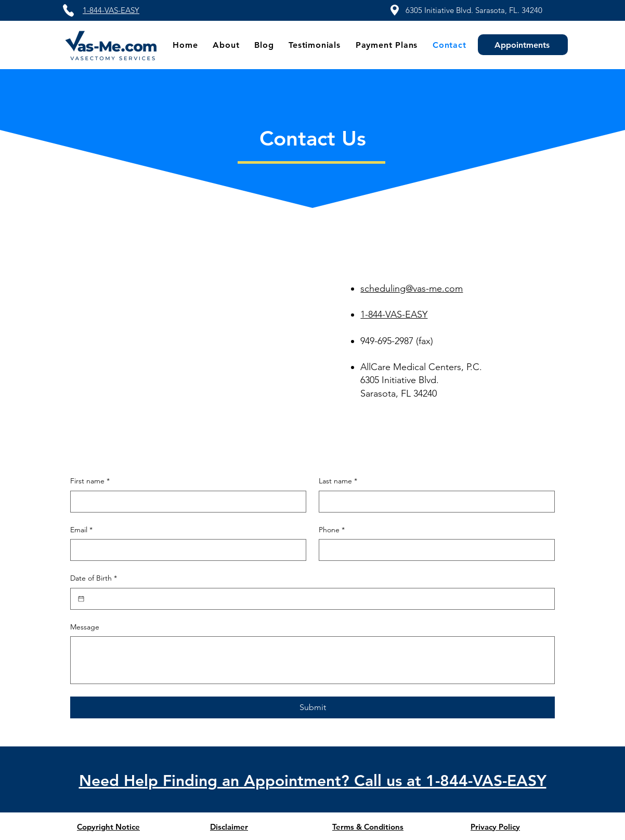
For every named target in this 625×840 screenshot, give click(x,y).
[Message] (312, 660)
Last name (338, 481)
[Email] (185, 550)
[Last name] (434, 502)
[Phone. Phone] (434, 550)
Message (85, 627)
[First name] (185, 502)
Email (81, 530)
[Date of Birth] (81, 599)
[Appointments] (523, 45)
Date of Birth (94, 579)
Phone (332, 530)
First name (90, 481)
